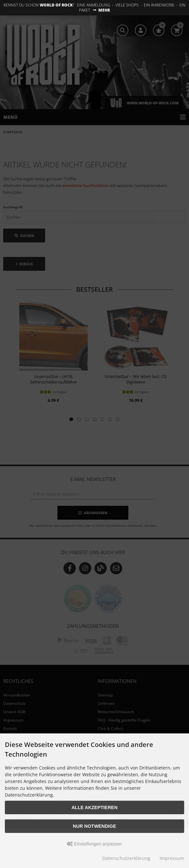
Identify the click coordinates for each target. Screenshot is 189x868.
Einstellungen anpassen (95, 844)
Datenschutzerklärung (126, 858)
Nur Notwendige (94, 826)
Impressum (172, 858)
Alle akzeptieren (95, 807)
